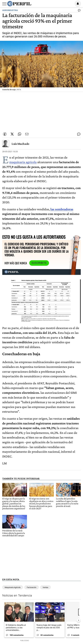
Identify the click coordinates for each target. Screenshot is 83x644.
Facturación (32, 587)
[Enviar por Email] (27, 134)
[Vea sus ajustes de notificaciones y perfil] (78, 4)
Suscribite (39, 263)
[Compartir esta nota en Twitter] (12, 134)
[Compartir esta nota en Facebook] (5, 134)
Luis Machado (20, 144)
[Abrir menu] (4, 4)
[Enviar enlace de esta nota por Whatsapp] (19, 134)
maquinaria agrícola (23, 162)
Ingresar (71, 4)
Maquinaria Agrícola (13, 587)
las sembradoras (62, 209)
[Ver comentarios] (79, 11)
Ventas (45, 587)
